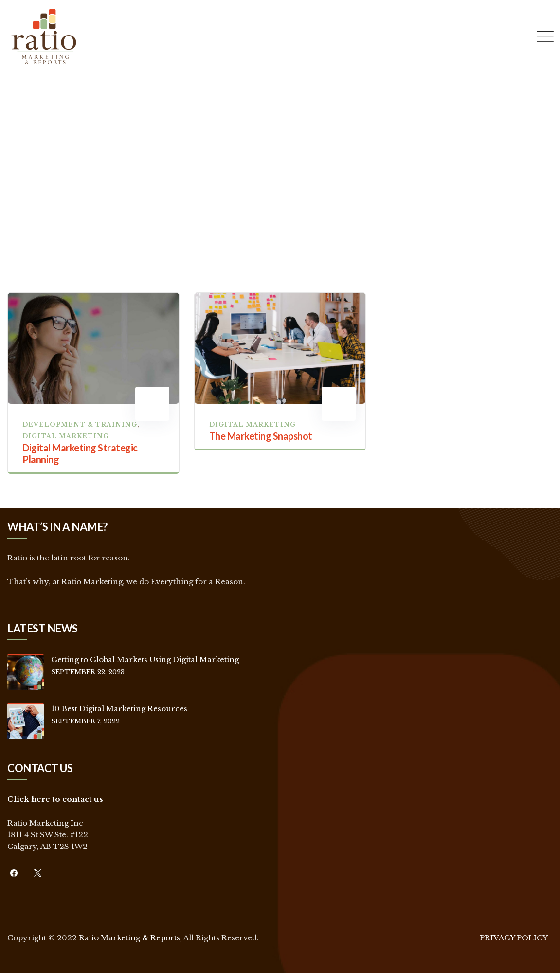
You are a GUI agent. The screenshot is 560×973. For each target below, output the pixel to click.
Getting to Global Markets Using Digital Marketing (145, 659)
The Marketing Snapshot (261, 436)
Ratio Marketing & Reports (129, 938)
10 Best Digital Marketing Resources (119, 709)
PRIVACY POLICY (514, 938)
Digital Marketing (66, 436)
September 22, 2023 (88, 672)
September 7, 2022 (85, 721)
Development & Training (80, 424)
